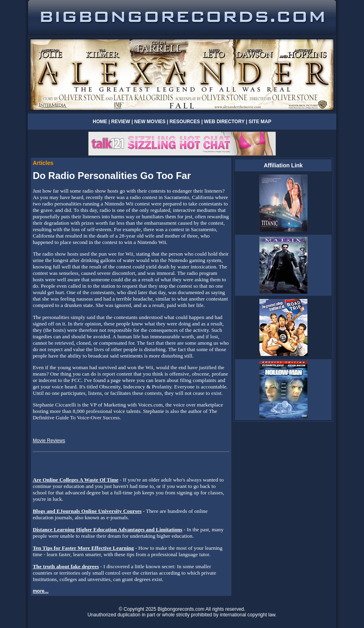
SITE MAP (260, 122)
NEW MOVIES (150, 122)
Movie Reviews (49, 441)
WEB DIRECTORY (224, 122)
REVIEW (120, 122)
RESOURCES (185, 122)
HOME (100, 122)
